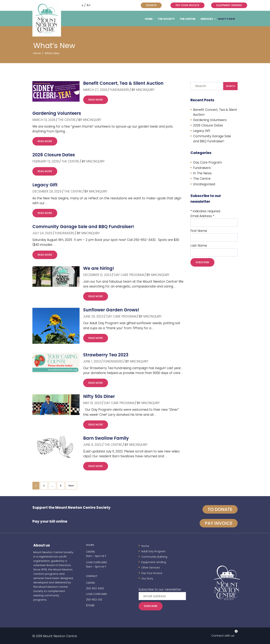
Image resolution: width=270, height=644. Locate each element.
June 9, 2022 (92, 445)
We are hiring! (99, 268)
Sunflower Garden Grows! (111, 310)
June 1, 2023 (92, 361)
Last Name (199, 246)
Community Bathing (154, 557)
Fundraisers (119, 90)
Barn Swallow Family (106, 438)
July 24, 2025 (42, 233)
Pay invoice (219, 523)
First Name (199, 231)
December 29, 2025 (47, 191)
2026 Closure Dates (54, 155)
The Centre (188, 19)
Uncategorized (204, 184)
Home (149, 19)
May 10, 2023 (92, 403)
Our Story (147, 579)
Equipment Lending (229, 5)
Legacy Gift (45, 185)
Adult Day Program (153, 551)
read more (96, 100)
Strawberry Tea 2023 (106, 355)
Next (71, 486)
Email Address (202, 216)
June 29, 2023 (93, 316)
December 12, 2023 (97, 275)
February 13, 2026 (46, 161)
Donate (151, 5)
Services (207, 19)
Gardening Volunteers (57, 113)
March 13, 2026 (44, 120)
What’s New (227, 19)
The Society (166, 19)
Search (230, 86)
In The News (202, 173)
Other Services (151, 568)
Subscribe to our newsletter (160, 589)
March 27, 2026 (95, 90)
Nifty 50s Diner (99, 396)
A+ (89, 5)
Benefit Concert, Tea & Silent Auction (123, 83)
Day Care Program (129, 275)
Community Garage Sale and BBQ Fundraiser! (83, 227)
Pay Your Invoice (187, 5)
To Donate (220, 509)
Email (90, 605)
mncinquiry (145, 90)
